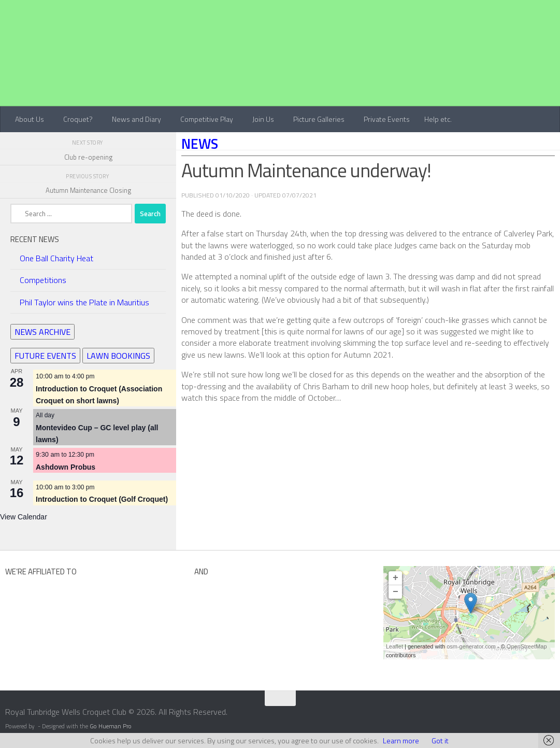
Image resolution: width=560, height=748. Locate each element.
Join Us (263, 119)
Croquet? (78, 119)
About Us (30, 119)
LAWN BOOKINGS (118, 356)
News (200, 144)
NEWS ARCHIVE (42, 332)
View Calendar (24, 517)
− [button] (396, 592)
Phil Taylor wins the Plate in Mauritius (84, 302)
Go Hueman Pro (111, 726)
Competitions (43, 280)
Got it (440, 740)
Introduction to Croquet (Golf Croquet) (102, 499)
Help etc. (438, 119)
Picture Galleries (319, 119)
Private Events (387, 119)
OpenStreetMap (527, 646)
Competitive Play (207, 119)
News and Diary (137, 119)
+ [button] (396, 578)
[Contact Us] (553, 715)
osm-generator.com (471, 646)
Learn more (401, 740)
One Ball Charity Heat (56, 258)
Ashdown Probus (66, 467)
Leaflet (394, 646)
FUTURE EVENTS (45, 356)
